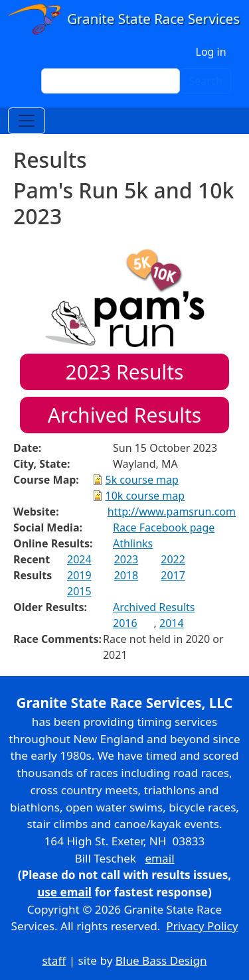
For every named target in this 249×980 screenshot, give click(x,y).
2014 (172, 623)
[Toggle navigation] (27, 121)
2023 (126, 559)
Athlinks (133, 543)
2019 (79, 575)
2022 (173, 559)
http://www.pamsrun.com (172, 512)
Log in (211, 52)
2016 (125, 623)
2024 (79, 559)
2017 (173, 575)
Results (125, 372)
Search (206, 81)
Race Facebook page (164, 527)
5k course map (142, 480)
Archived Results (124, 415)
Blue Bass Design (161, 960)
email (159, 858)
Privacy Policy (202, 926)
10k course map (145, 496)
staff (54, 960)
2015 (79, 591)
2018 (126, 575)
